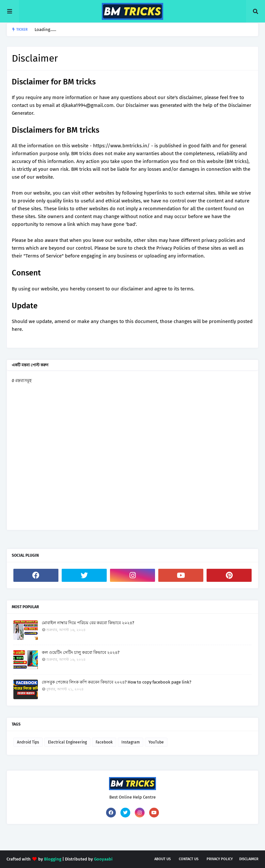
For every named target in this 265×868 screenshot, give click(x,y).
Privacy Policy (220, 859)
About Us (163, 859)
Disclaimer (249, 859)
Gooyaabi (103, 859)
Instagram (131, 742)
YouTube (156, 742)
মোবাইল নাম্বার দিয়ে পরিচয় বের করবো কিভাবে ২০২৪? (88, 623)
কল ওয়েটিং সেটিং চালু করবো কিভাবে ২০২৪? (81, 652)
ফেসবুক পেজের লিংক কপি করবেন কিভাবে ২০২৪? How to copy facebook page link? (117, 682)
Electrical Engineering (67, 742)
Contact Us (189, 859)
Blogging (53, 859)
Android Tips (28, 742)
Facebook (104, 742)
